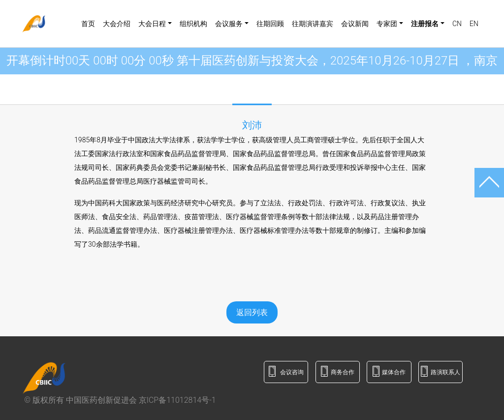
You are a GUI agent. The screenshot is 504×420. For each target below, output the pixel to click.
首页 (88, 24)
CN (457, 24)
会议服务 (229, 24)
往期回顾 (270, 24)
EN (474, 24)
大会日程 (152, 24)
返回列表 (252, 312)
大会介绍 (117, 24)
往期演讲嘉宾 (313, 24)
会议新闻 (355, 24)
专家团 (387, 24)
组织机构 (193, 24)
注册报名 (425, 24)
